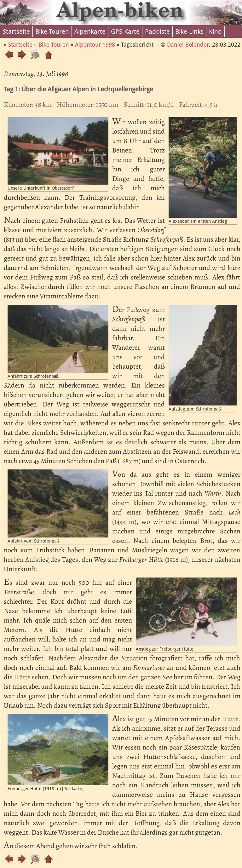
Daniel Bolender (188, 45)
